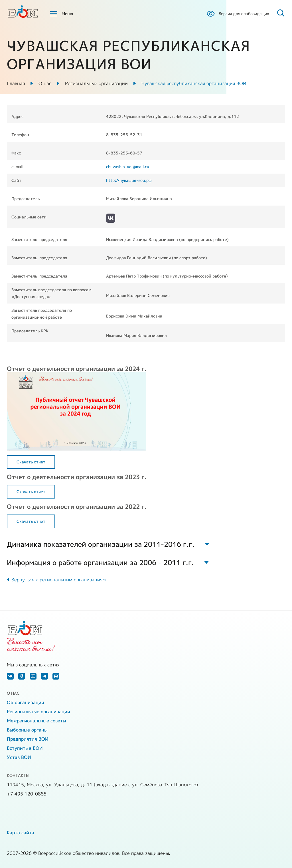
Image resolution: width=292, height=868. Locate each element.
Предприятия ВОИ (28, 739)
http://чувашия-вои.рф (129, 180)
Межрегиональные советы (36, 721)
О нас (45, 83)
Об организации (26, 702)
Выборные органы (27, 730)
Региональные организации (96, 83)
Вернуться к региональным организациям (59, 580)
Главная (16, 83)
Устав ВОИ (19, 757)
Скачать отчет (31, 462)
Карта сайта (21, 833)
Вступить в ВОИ (25, 748)
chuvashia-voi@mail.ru (128, 167)
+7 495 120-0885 (27, 794)
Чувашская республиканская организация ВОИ (194, 83)
